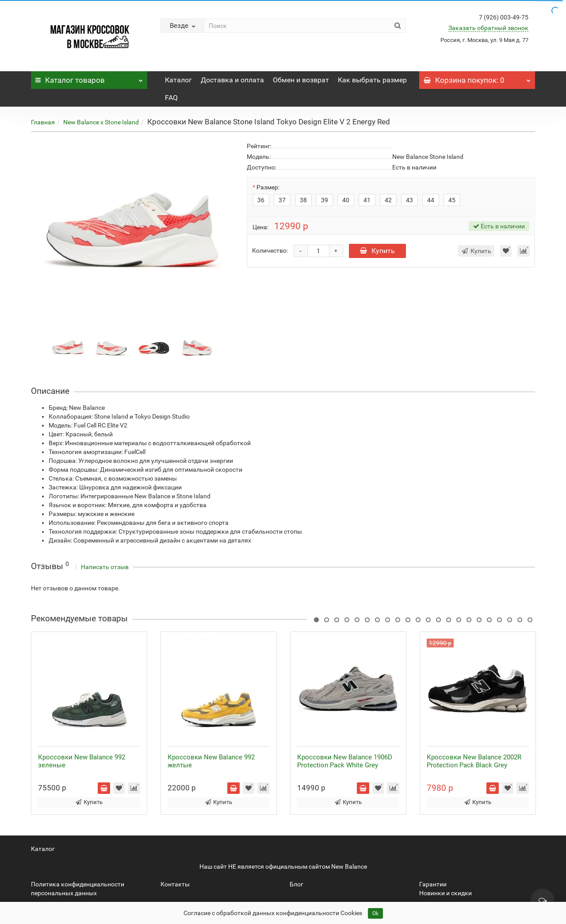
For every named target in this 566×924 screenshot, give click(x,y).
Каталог (89, 78)
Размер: (268, 187)
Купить (377, 251)
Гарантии (433, 884)
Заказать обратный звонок (488, 28)
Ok (375, 913)
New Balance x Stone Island (101, 122)
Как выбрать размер (372, 80)
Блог (296, 884)
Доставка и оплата (232, 80)
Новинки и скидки (446, 893)
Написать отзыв (105, 567)
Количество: (270, 250)
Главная (43, 122)
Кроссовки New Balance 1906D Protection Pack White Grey (345, 761)
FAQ (171, 98)
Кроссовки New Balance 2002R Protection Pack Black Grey (474, 761)
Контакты (175, 884)
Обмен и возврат (301, 80)
